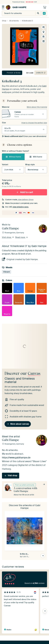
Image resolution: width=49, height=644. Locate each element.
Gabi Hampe (16, 7)
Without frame (13, 157)
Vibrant (7, 272)
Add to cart (25, 192)
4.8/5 (31, 2)
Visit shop (8, 237)
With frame (36, 157)
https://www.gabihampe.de (16, 458)
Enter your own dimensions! (24, 136)
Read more (22, 237)
